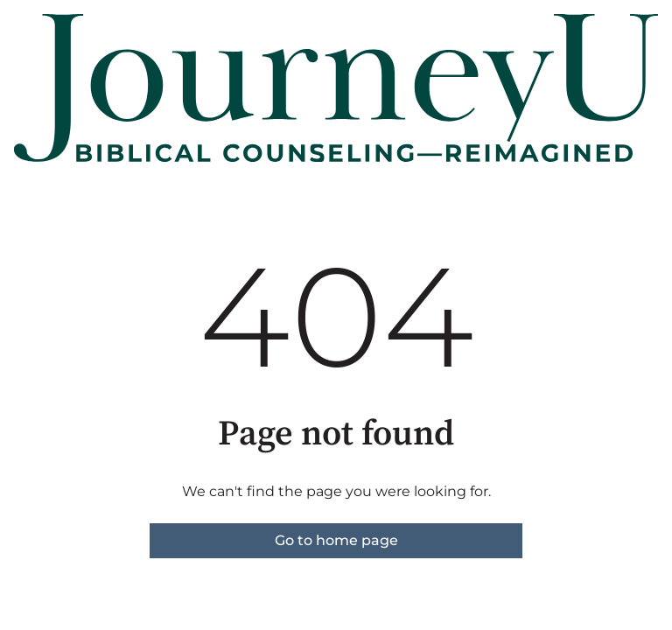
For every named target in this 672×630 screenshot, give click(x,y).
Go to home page (336, 540)
